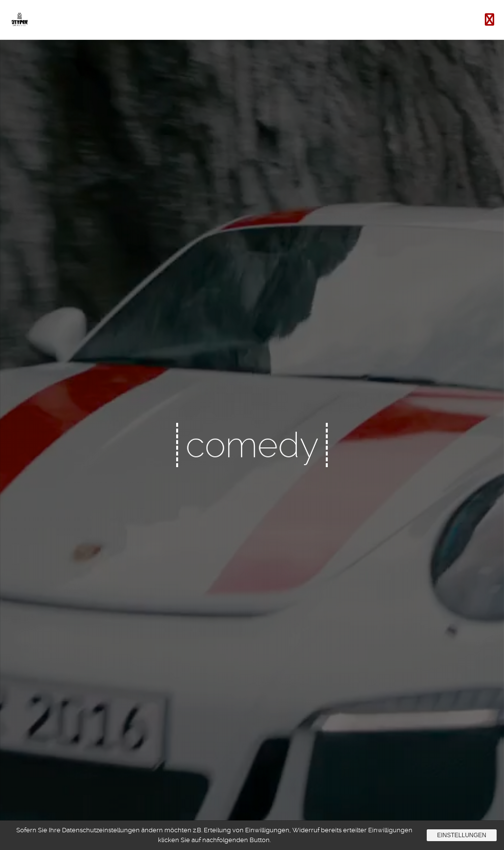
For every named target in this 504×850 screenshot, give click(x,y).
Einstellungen (462, 835)
